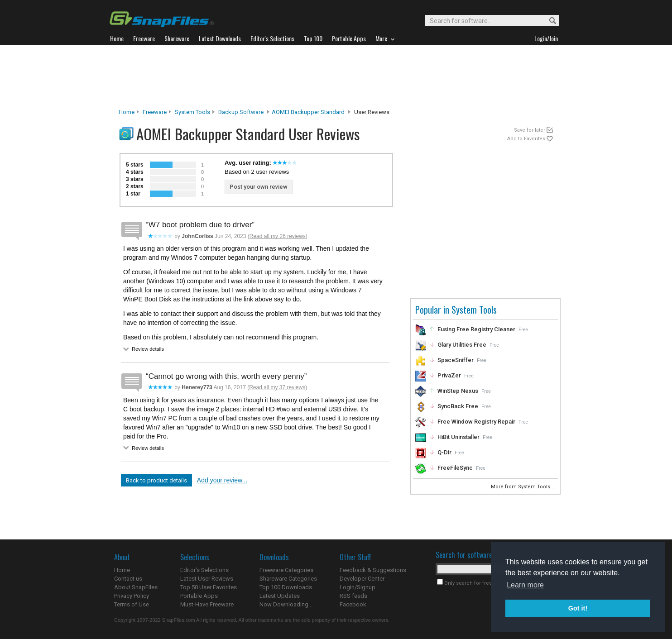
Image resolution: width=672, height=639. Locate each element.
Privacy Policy (132, 596)
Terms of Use (132, 604)
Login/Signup (358, 587)
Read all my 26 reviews (278, 236)
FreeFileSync (455, 468)
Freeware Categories (286, 570)
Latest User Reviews (207, 579)
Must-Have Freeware (207, 604)
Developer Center (362, 579)
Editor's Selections (204, 570)
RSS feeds (353, 596)
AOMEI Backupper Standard (308, 112)
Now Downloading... (286, 604)
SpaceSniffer (456, 360)
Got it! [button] (578, 608)
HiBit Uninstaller (458, 437)
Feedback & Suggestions (373, 570)
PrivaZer (449, 375)
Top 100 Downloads (286, 587)
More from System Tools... (523, 487)
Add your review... (222, 480)
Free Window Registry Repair (476, 422)
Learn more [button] (525, 585)
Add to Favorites (526, 139)
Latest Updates (280, 596)
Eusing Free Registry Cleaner (476, 329)
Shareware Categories (288, 579)
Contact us (128, 579)
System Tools (192, 112)
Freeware (155, 112)
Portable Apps (199, 596)
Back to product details (156, 480)
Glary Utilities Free (462, 345)
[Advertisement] (336, 76)
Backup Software (241, 112)
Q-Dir (444, 452)
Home (127, 112)
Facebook (353, 604)
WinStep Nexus (458, 391)
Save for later (530, 130)
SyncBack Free (458, 406)
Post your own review (259, 187)
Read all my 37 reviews (277, 387)
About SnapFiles (136, 587)
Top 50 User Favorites (209, 587)
